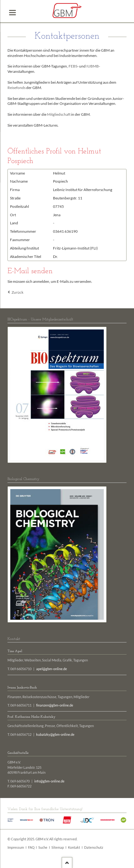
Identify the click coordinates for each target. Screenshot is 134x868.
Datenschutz (94, 847)
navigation (12, 13)
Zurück (17, 292)
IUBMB (93, 66)
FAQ (31, 847)
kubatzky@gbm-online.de (55, 735)
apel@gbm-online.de (52, 669)
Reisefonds (17, 88)
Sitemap (58, 847)
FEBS (73, 66)
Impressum (16, 847)
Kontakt (74, 847)
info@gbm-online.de (49, 781)
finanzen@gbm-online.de (55, 705)
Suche (43, 847)
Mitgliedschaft (59, 114)
